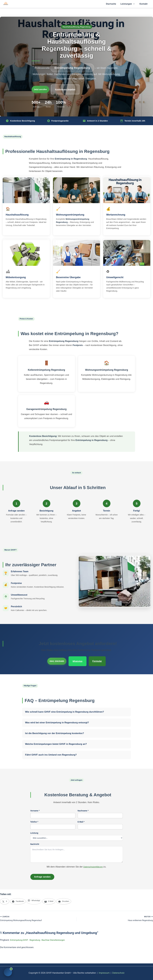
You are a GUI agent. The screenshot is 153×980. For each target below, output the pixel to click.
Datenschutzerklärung (93, 864)
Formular (100, 659)
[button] (133, 4)
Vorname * (35, 808)
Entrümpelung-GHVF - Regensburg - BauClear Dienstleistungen (40, 937)
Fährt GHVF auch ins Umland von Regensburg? (51, 752)
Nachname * (83, 808)
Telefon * (34, 819)
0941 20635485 (56, 659)
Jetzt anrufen (43, 89)
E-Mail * (81, 819)
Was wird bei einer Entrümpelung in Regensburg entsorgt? (57, 720)
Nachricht (35, 841)
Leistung (34, 830)
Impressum (104, 970)
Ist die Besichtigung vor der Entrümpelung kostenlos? (55, 730)
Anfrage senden (42, 874)
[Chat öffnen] (8, 972)
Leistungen (128, 4)
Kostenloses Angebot (71, 89)
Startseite (111, 4)
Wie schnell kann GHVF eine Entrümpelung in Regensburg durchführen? (65, 709)
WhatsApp (80, 659)
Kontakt (144, 4)
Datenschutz (118, 970)
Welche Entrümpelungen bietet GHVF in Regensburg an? (56, 741)
